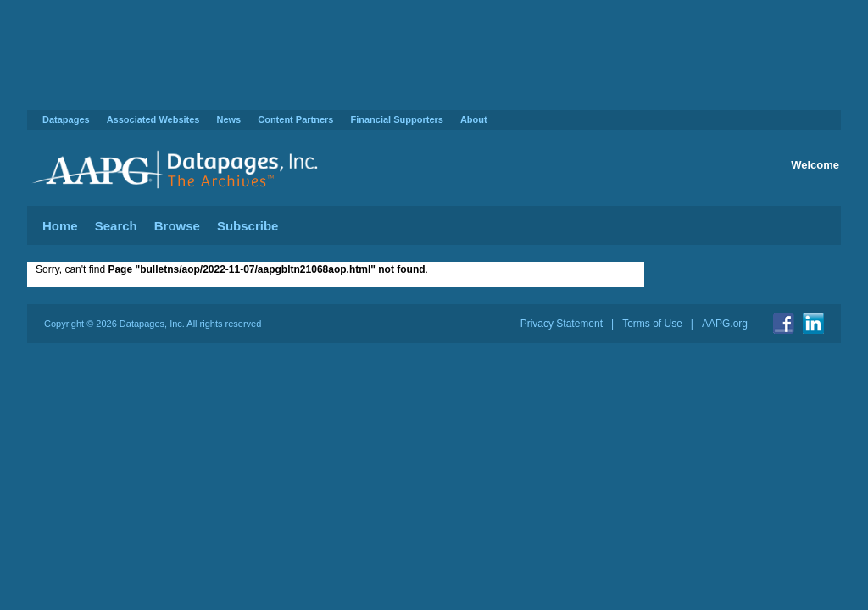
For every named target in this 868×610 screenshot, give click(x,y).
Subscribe (248, 226)
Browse (177, 226)
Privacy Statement (562, 324)
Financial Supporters (396, 119)
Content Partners (295, 119)
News (228, 119)
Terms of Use (652, 324)
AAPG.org (725, 324)
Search (116, 226)
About (474, 119)
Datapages (66, 119)
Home (60, 226)
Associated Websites (153, 119)
